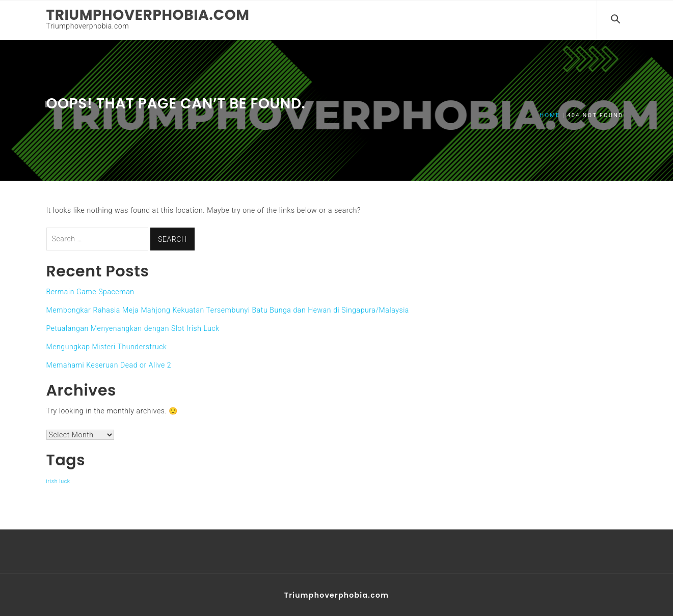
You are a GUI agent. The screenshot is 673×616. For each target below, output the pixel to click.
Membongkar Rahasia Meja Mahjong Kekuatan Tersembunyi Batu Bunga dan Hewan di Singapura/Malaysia (228, 309)
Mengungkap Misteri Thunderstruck (107, 346)
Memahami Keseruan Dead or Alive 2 (109, 364)
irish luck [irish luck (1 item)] (58, 480)
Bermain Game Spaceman (90, 291)
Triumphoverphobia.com (148, 15)
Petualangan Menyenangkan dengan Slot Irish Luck (133, 327)
